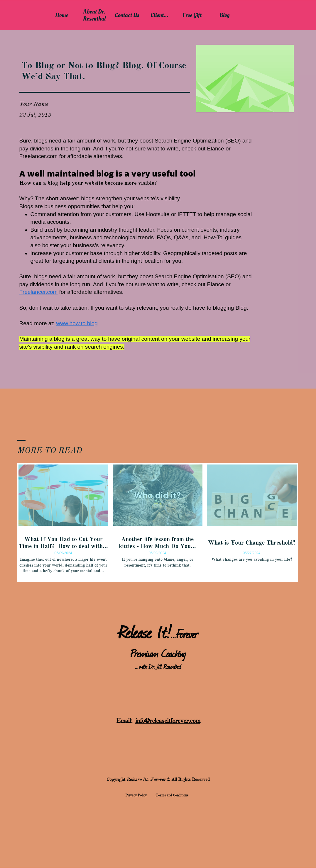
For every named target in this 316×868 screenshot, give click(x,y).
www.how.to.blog (77, 323)
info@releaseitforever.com (168, 721)
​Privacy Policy (136, 795)
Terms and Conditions (172, 795)
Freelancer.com (39, 292)
